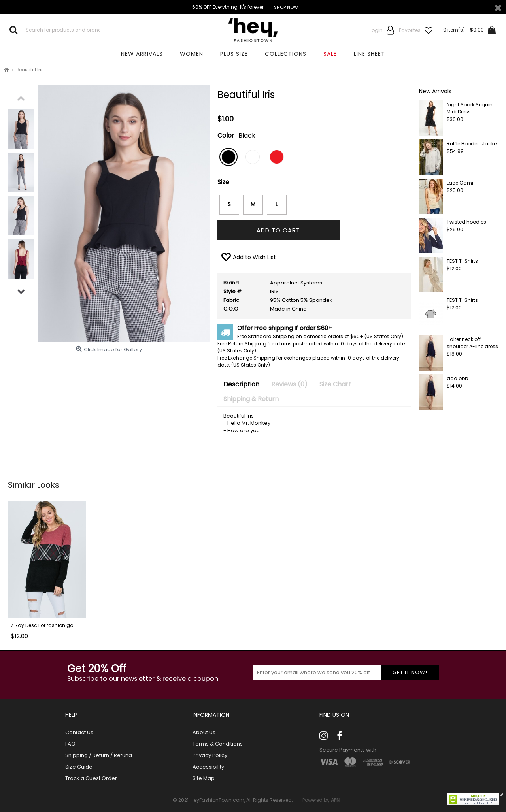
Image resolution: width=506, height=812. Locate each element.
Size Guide (79, 767)
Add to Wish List (254, 257)
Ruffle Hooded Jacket (472, 144)
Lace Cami (460, 183)
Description (241, 384)
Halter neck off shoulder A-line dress (472, 343)
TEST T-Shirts (462, 261)
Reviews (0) (289, 384)
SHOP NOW (286, 7)
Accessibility (208, 767)
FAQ (70, 744)
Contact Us (79, 733)
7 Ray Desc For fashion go (42, 625)
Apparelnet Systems (296, 283)
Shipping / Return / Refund (99, 755)
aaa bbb (457, 378)
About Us (204, 733)
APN (335, 800)
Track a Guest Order (91, 778)
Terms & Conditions (218, 744)
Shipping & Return (251, 399)
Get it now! (410, 672)
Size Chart (335, 384)
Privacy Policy (210, 755)
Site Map (204, 778)
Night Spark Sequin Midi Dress (470, 108)
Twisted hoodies (466, 222)
